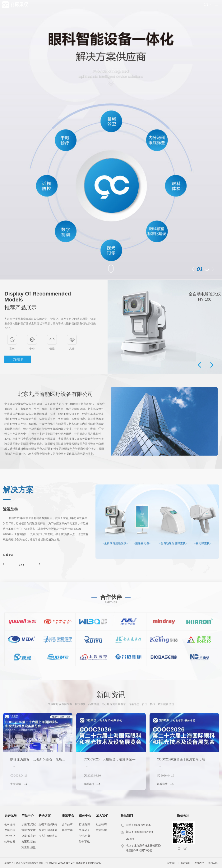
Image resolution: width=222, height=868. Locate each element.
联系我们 (185, 863)
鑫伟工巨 (213, 863)
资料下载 (84, 842)
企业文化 (10, 836)
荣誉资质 (10, 842)
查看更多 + (9, 555)
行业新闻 (84, 824)
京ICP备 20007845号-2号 (62, 863)
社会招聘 (101, 824)
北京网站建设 (95, 863)
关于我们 (172, 863)
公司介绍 (10, 824)
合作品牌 (67, 824)
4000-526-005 (142, 825)
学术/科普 (85, 836)
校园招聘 (101, 830)
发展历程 (10, 830)
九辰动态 (84, 830)
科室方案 (67, 830)
